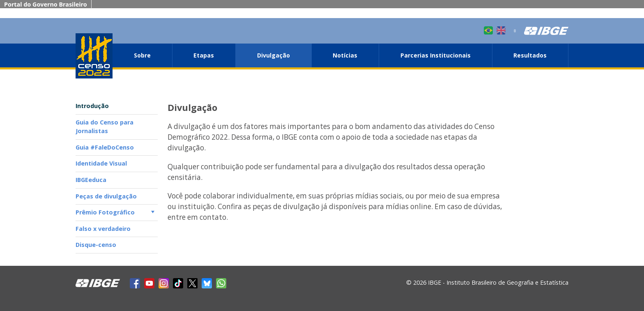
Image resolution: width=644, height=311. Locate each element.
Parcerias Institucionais (436, 55)
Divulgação (274, 55)
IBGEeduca (91, 180)
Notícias (345, 55)
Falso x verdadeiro (103, 229)
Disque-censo (96, 245)
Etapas (204, 55)
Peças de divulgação (106, 196)
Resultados (530, 55)
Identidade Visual (101, 163)
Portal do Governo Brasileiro (46, 4)
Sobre (142, 55)
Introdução (92, 106)
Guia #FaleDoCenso (105, 147)
